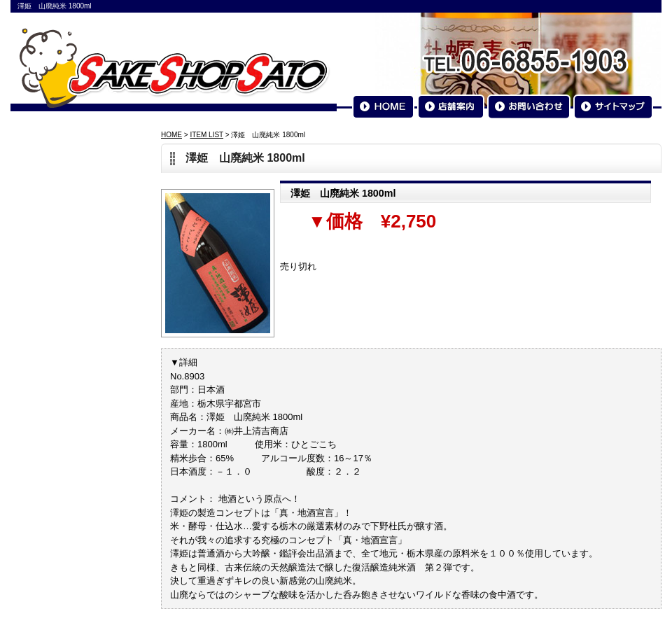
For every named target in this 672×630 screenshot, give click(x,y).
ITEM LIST (206, 135)
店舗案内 (451, 107)
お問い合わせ (529, 107)
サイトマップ (613, 107)
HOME (383, 107)
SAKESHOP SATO (174, 68)
